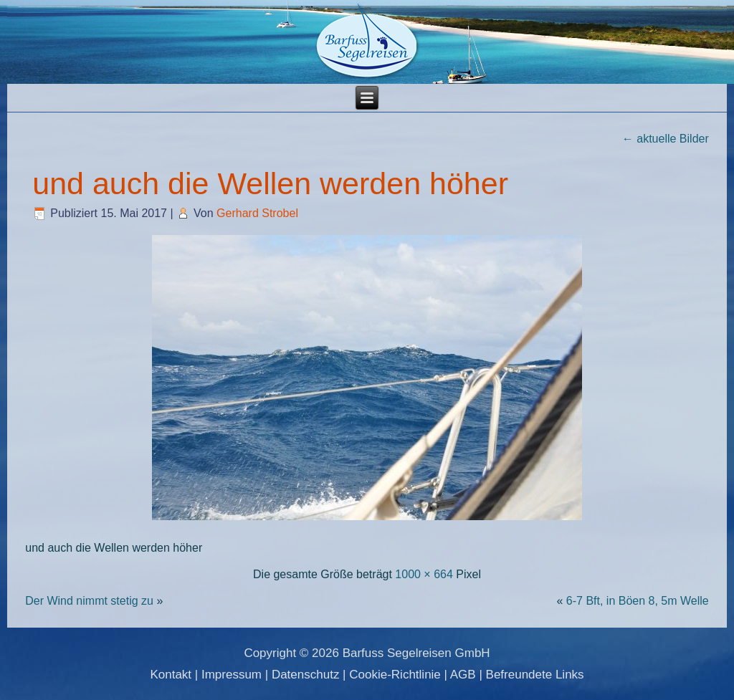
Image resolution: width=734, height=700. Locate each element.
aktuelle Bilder (666, 139)
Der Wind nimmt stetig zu (89, 601)
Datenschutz (306, 675)
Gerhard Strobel (257, 213)
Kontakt (171, 675)
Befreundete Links (535, 675)
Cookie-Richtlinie (395, 675)
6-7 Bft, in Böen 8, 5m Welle (638, 601)
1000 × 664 (424, 574)
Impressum (232, 675)
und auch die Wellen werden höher (270, 183)
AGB (463, 675)
